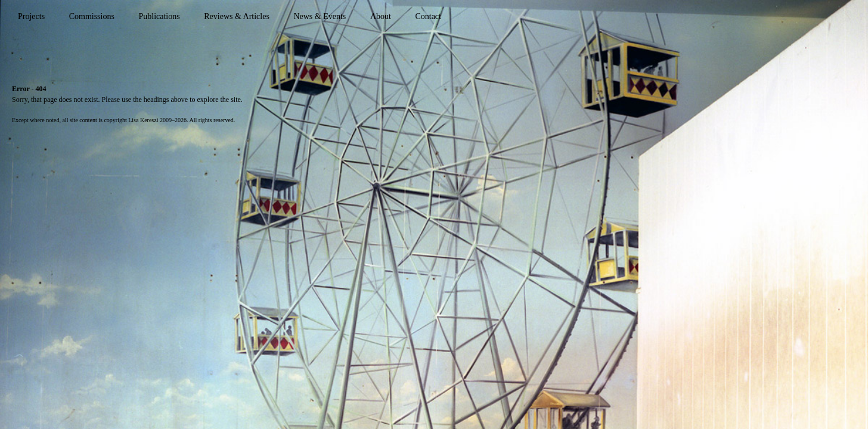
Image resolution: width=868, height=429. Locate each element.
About (381, 16)
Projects (31, 16)
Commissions (92, 16)
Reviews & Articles (237, 16)
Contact (428, 16)
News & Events (320, 16)
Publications (159, 16)
